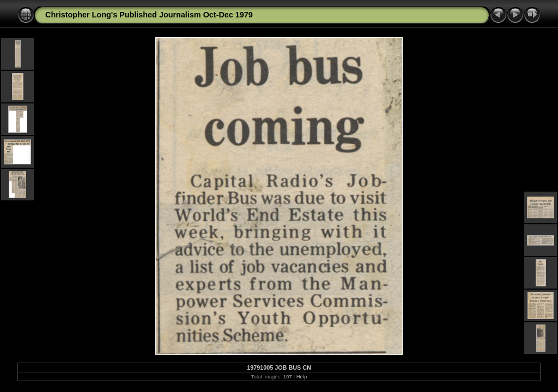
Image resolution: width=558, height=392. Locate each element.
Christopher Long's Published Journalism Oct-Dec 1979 (149, 15)
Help (302, 376)
